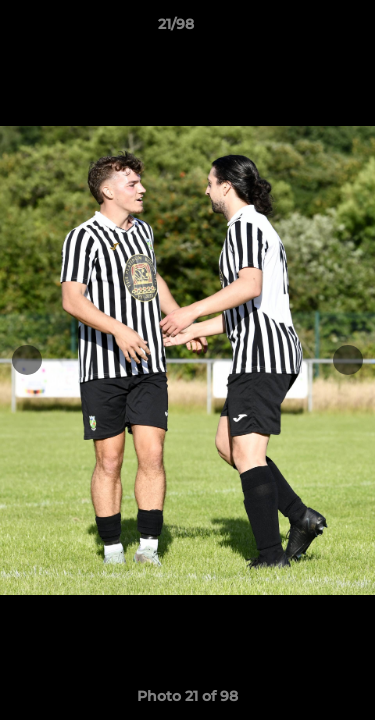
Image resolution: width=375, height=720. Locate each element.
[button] (303, 29)
